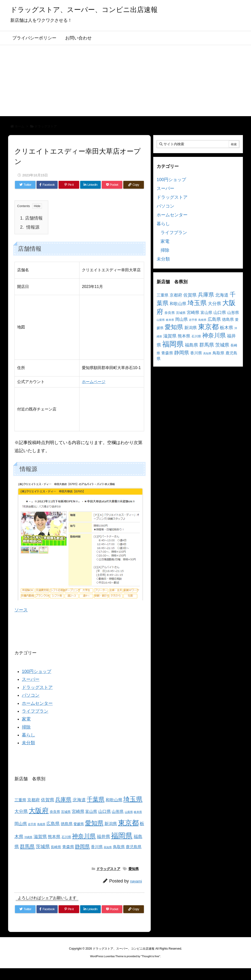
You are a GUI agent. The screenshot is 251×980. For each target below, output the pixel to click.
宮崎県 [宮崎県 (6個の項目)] (78, 812)
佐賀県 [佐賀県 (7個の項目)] (48, 800)
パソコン (31, 695)
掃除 (26, 727)
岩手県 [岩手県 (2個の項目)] (32, 824)
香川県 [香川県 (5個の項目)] (97, 847)
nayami (136, 881)
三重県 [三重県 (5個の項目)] (20, 800)
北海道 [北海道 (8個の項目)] (79, 800)
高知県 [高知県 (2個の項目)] (108, 847)
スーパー (31, 679)
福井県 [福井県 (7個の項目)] (103, 837)
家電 (26, 719)
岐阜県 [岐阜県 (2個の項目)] (138, 812)
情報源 (30, 227)
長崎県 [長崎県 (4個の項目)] (56, 847)
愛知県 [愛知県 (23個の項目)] (94, 823)
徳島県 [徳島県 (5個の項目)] (67, 824)
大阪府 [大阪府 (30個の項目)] (39, 811)
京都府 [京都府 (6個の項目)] (33, 800)
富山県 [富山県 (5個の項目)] (91, 812)
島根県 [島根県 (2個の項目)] (41, 824)
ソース (21, 610)
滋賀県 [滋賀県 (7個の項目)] (40, 837)
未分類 (28, 743)
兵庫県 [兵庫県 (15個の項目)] (63, 800)
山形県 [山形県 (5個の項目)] (118, 812)
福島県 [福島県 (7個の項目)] (191, 345)
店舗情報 (31, 218)
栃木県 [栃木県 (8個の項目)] (226, 328)
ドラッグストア (46, 126)
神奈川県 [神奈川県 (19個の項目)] (84, 836)
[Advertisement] (125, 82)
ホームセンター (37, 703)
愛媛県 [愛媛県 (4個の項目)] (79, 824)
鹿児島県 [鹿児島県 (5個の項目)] (134, 847)
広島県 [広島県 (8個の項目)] (53, 824)
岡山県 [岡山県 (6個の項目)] (21, 824)
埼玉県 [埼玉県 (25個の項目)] (133, 799)
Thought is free (150, 956)
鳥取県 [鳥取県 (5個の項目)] (119, 847)
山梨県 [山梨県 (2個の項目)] (129, 812)
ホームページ (94, 382)
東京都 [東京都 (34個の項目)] (128, 823)
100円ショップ (37, 671)
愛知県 (134, 869)
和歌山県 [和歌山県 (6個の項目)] (114, 800)
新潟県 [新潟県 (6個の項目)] (111, 824)
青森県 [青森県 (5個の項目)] (68, 847)
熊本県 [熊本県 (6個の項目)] (54, 837)
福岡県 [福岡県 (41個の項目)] (122, 836)
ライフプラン (35, 711)
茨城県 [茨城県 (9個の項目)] (43, 847)
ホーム (19, 126)
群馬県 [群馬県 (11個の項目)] (27, 846)
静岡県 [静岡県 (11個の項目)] (82, 846)
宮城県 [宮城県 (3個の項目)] (66, 812)
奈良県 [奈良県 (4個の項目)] (55, 812)
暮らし (28, 735)
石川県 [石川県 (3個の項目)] (66, 837)
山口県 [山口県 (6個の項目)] (105, 812)
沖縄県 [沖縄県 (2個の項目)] (28, 837)
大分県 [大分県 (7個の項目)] (21, 811)
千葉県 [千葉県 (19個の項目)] (96, 799)
